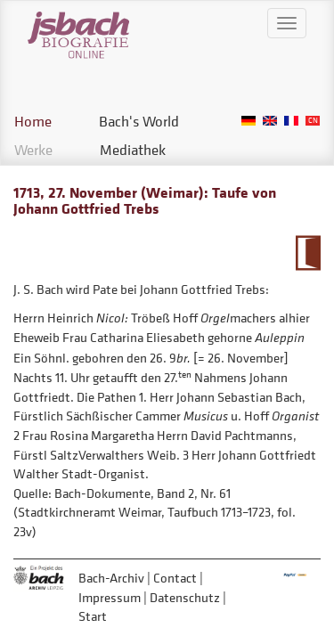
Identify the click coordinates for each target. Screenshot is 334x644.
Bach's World (139, 121)
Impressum (110, 597)
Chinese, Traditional (313, 121)
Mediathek (133, 150)
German (248, 121)
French (291, 121)
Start (93, 616)
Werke (33, 150)
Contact (175, 578)
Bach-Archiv (111, 578)
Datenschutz (185, 597)
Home (33, 121)
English (270, 121)
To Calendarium (308, 253)
